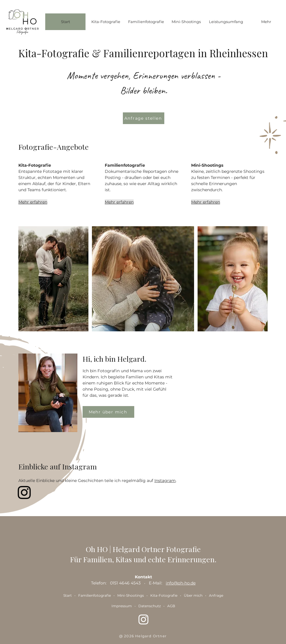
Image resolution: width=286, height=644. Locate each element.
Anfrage (216, 595)
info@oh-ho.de (181, 583)
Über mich (193, 595)
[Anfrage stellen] (144, 118)
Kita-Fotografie (164, 595)
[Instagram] (24, 492)
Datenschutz (150, 606)
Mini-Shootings (131, 595)
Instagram (165, 481)
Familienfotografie (95, 595)
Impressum (122, 606)
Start (68, 595)
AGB (171, 606)
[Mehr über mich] (108, 412)
